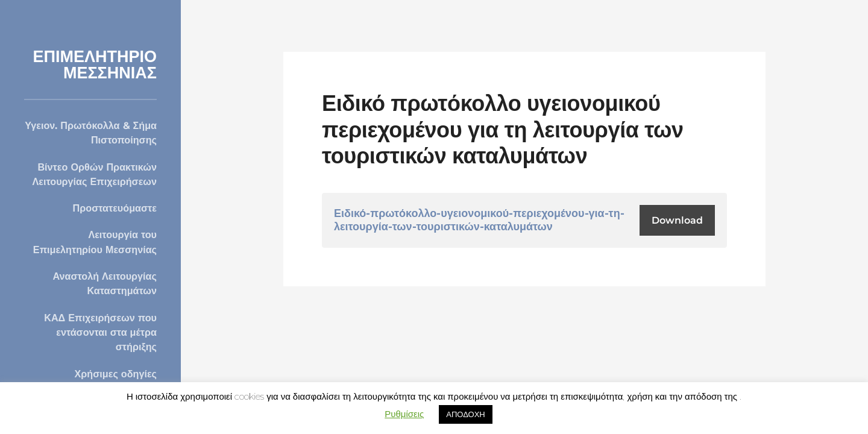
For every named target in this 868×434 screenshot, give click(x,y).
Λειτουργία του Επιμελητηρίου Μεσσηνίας (95, 242)
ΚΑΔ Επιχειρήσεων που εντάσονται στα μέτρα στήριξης (100, 332)
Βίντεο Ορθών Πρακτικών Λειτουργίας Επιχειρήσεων (95, 174)
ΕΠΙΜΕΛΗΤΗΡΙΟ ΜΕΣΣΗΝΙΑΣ (95, 64)
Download (677, 220)
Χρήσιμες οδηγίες (116, 374)
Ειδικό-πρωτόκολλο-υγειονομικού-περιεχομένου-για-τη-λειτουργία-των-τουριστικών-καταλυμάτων (479, 220)
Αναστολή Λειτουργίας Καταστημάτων (105, 283)
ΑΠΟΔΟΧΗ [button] (465, 414)
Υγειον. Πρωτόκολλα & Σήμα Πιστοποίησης (91, 133)
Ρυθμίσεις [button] (404, 414)
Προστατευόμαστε (115, 208)
